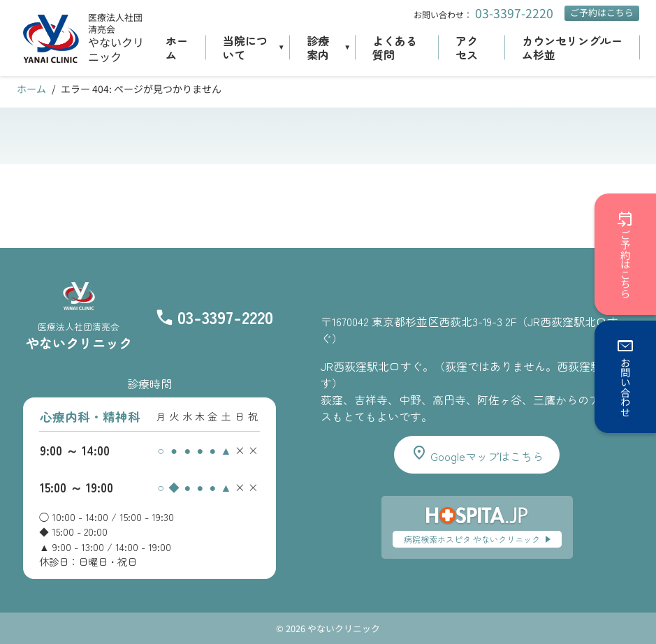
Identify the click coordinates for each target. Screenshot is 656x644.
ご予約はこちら (602, 12)
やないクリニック (116, 49)
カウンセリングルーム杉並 (572, 47)
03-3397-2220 (514, 13)
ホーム (177, 47)
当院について (245, 47)
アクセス (467, 47)
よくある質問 (395, 47)
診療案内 (318, 47)
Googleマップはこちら (477, 454)
